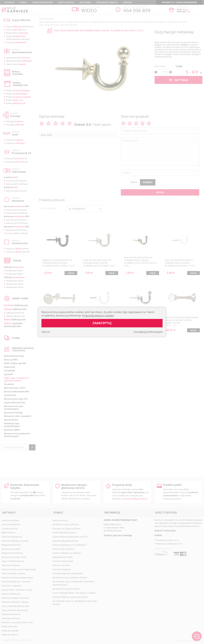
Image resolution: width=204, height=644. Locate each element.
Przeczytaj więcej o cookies (98, 316)
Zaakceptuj (102, 323)
